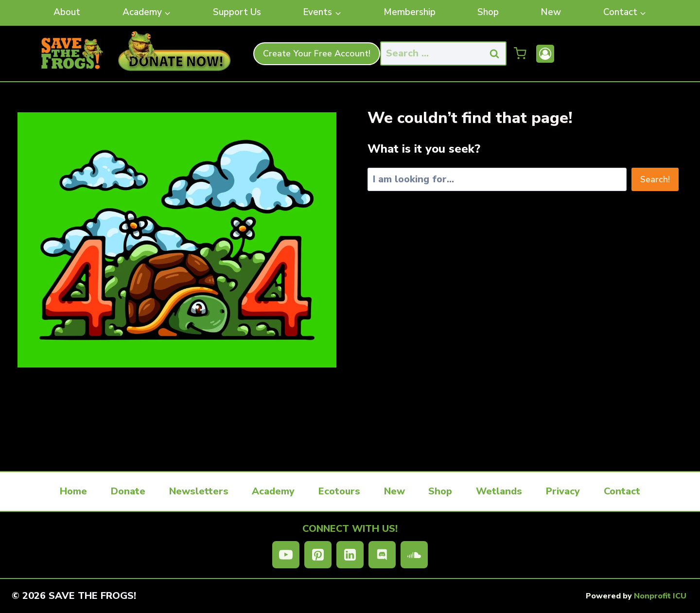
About (67, 12)
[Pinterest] (318, 555)
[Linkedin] (350, 555)
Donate (128, 491)
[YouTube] (286, 555)
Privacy (563, 491)
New (551, 12)
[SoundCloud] (414, 555)
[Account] (545, 54)
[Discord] (382, 555)
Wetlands (499, 491)
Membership (410, 12)
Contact (622, 491)
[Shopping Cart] (520, 53)
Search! (655, 179)
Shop (488, 12)
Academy (273, 491)
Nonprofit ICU (660, 596)
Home (73, 491)
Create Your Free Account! (317, 53)
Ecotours (339, 491)
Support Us (237, 12)
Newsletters (199, 491)
